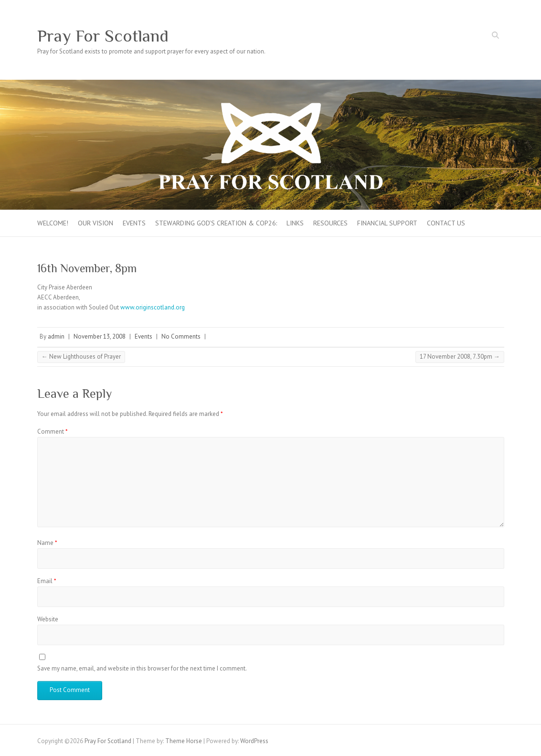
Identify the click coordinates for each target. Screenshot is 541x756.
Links (295, 223)
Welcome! (53, 223)
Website (48, 619)
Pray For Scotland (103, 36)
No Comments (181, 336)
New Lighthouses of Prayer (81, 357)
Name (47, 543)
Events (134, 223)
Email (47, 581)
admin (56, 336)
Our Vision (95, 223)
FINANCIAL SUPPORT (387, 223)
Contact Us (446, 223)
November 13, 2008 (100, 336)
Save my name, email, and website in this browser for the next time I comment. (142, 668)
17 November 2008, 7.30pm (460, 357)
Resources (330, 223)
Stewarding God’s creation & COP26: (216, 223)
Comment (53, 431)
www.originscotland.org (153, 307)
